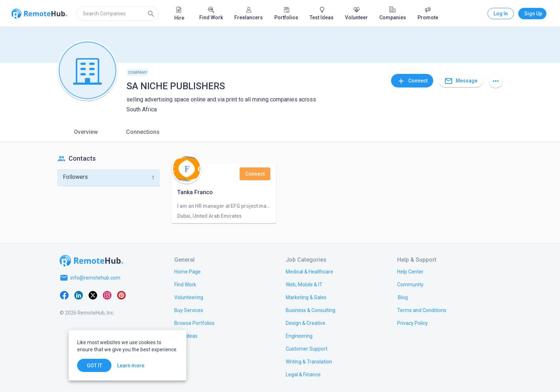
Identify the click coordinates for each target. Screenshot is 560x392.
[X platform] (93, 295)
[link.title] (187, 271)
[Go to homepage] (91, 261)
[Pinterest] (121, 295)
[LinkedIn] (79, 295)
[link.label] (410, 271)
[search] (117, 14)
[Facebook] (64, 295)
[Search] (151, 14)
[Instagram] (107, 295)
